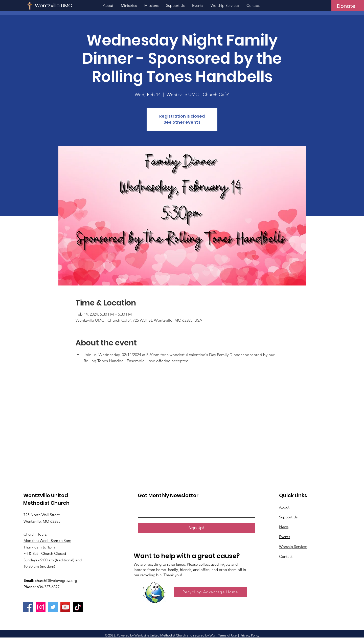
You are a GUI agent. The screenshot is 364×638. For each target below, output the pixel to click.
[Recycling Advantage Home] (211, 592)
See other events (182, 122)
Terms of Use (227, 635)
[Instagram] (41, 607)
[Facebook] (28, 607)
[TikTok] (78, 607)
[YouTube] (65, 607)
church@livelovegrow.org (56, 580)
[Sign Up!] (196, 528)
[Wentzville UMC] (69, 5)
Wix (212, 635)
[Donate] (346, 6)
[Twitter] (53, 607)
